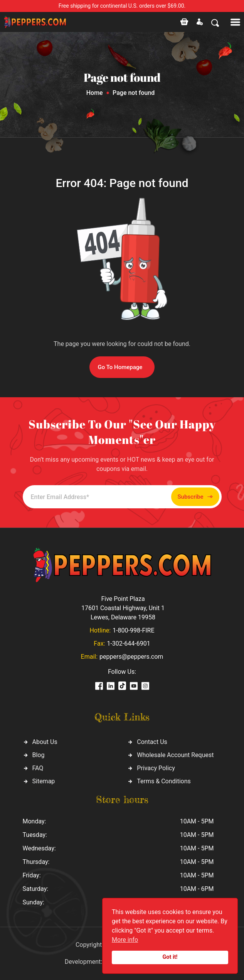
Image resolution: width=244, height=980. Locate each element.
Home (95, 93)
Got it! (170, 957)
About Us (45, 742)
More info (125, 940)
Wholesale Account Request (175, 755)
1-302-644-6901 (128, 643)
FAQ (38, 768)
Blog (39, 755)
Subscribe (195, 497)
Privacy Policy (156, 768)
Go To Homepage (120, 367)
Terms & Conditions (164, 781)
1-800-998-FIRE (133, 630)
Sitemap (44, 781)
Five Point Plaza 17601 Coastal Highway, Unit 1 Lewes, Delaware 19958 (123, 608)
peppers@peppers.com (131, 657)
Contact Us (152, 742)
